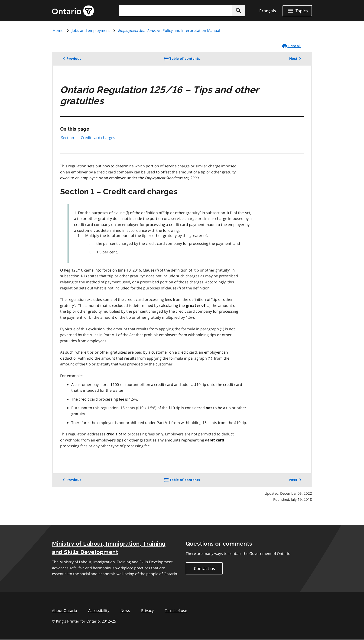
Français (268, 11)
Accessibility (99, 610)
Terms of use (176, 610)
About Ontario (65, 610)
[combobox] (182, 11)
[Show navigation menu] (297, 11)
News (125, 610)
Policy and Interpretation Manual (169, 30)
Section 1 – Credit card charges (88, 138)
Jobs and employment (91, 30)
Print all (291, 46)
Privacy (147, 610)
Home (58, 30)
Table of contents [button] (190, 60)
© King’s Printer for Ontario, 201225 (84, 621)
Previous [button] (71, 59)
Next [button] (296, 59)
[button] (239, 11)
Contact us (204, 568)
